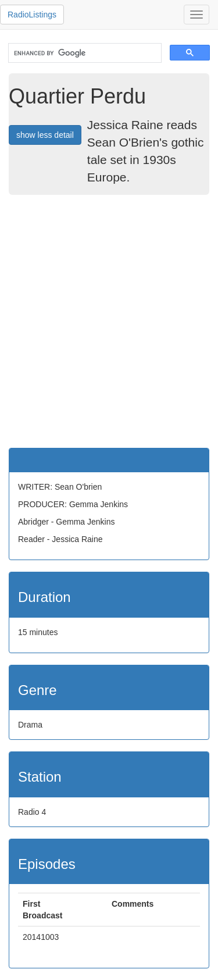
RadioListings (32, 15)
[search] (84, 53)
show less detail (45, 135)
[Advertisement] (109, 321)
